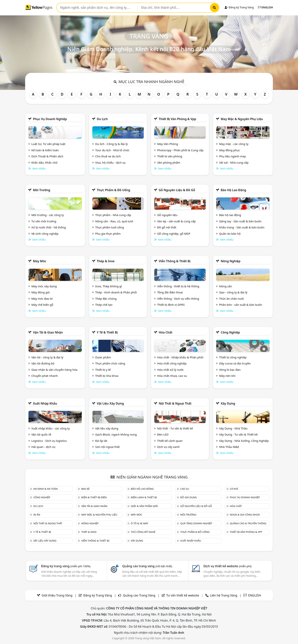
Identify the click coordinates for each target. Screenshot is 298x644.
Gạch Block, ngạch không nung (116, 434)
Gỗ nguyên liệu (167, 215)
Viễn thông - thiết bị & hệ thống (178, 286)
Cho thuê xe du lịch (108, 156)
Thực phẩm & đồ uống (113, 190)
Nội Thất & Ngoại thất (175, 403)
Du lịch (102, 119)
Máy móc (40, 261)
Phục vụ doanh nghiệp (50, 119)
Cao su (185, 489)
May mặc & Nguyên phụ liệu (242, 119)
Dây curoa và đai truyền (235, 363)
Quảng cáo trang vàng (147, 566)
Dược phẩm (103, 357)
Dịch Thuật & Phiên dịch (47, 156)
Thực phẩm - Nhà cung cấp (113, 215)
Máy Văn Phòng (168, 144)
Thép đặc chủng (106, 299)
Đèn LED (163, 434)
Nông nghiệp (231, 261)
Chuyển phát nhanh (45, 376)
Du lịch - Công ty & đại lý (111, 144)
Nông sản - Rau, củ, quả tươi (114, 221)
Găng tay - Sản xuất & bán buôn (240, 221)
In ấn (37, 515)
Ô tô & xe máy (139, 523)
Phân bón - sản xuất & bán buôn (241, 305)
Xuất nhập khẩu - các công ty (51, 428)
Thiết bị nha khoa (107, 376)
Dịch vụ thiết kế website (227, 566)
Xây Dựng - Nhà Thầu (233, 428)
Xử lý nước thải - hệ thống (49, 227)
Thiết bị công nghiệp (233, 357)
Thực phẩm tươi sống (110, 227)
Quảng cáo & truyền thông (248, 523)
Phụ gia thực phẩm (108, 234)
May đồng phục (229, 150)
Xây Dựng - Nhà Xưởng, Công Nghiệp (244, 441)
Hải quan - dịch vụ (43, 447)
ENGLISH (266, 7)
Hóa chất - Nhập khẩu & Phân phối (180, 357)
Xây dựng (228, 403)
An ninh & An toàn (45, 489)
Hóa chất (166, 332)
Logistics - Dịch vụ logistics (49, 441)
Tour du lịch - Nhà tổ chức (112, 150)
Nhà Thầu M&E (229, 447)
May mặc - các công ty (234, 144)
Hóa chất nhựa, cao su (172, 376)
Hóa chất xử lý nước (170, 370)
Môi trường (42, 190)
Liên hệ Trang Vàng (224, 595)
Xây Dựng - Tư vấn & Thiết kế (238, 434)
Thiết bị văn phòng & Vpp (177, 119)
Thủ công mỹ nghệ (143, 532)
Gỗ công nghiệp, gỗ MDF (174, 234)
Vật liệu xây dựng (110, 403)
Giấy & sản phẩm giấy (144, 506)
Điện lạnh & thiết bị (144, 497)
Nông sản (226, 286)
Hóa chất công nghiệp (172, 363)
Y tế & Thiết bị (107, 332)
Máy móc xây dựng (44, 286)
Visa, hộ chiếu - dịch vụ (110, 162)
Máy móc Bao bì (42, 299)
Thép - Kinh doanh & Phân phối (116, 292)
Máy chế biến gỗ (42, 305)
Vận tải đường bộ (43, 363)
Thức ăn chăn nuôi (231, 299)
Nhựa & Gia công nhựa (245, 515)
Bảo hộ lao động (233, 190)
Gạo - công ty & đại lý (233, 292)
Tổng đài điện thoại (170, 292)
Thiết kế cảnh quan (170, 441)
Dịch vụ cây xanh (168, 447)
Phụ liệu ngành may (232, 156)
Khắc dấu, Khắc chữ (44, 162)
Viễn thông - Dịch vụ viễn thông (178, 299)
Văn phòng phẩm (169, 162)
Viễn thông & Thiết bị (175, 261)
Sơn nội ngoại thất (107, 447)
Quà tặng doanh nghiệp (196, 523)
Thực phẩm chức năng (110, 363)
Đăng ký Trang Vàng (239, 7)
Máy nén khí (227, 376)
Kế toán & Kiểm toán (45, 150)
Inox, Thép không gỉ (109, 286)
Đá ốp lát (101, 441)
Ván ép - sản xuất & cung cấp (176, 221)
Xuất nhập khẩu (45, 403)
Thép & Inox (106, 261)
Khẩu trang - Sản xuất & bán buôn (242, 227)
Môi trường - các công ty (48, 215)
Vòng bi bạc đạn (230, 370)
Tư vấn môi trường (44, 221)
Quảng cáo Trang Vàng (139, 595)
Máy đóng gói (40, 292)
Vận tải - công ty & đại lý (47, 357)
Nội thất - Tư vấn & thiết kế (175, 428)
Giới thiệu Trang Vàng (57, 595)
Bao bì (85, 489)
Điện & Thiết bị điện (94, 497)
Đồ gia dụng (189, 497)
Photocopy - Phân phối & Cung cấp (180, 150)
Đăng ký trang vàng (66, 566)
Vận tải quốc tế (41, 434)
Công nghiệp (230, 332)
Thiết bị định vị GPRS (171, 305)
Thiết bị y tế (103, 370)
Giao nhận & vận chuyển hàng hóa (54, 370)
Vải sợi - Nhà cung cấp (234, 162)
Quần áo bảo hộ (230, 234)
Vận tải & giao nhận (48, 332)
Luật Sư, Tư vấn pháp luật (48, 144)
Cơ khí (234, 489)
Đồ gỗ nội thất (167, 227)
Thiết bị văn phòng (170, 156)
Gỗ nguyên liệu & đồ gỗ (177, 190)
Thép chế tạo (104, 305)
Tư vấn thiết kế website (183, 595)
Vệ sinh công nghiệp (45, 234)
